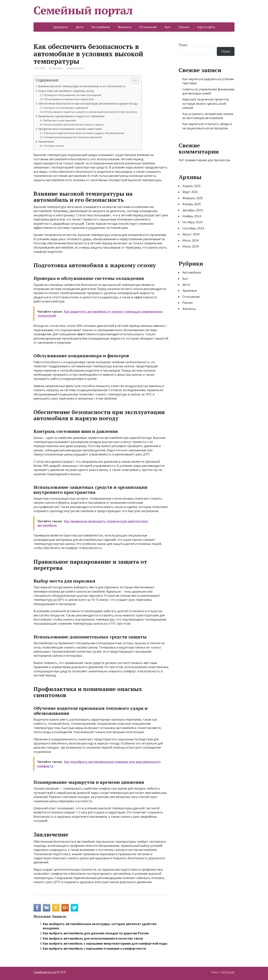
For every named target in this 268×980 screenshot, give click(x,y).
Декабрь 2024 (192, 210)
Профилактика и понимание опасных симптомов (70, 129)
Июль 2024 (190, 240)
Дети (79, 27)
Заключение (46, 142)
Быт (168, 27)
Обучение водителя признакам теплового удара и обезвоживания (84, 133)
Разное (184, 27)
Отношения (148, 27)
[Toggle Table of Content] (133, 81)
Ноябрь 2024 (192, 216)
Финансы (125, 27)
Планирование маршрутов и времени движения (73, 137)
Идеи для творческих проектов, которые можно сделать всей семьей (206, 104)
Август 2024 (191, 234)
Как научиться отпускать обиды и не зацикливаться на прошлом (207, 126)
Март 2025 (190, 192)
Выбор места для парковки (60, 120)
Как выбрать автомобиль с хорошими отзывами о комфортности (94, 949)
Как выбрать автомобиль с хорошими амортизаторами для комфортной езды (105, 943)
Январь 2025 (192, 204)
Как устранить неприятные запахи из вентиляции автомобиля (208, 116)
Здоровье (60, 27)
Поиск (183, 45)
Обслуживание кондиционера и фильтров (69, 99)
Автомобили (101, 27)
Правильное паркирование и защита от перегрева (71, 116)
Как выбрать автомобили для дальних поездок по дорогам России (96, 933)
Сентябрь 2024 (193, 228)
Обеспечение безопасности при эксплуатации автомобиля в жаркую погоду (88, 104)
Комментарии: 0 (75, 68)
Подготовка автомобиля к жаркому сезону (66, 91)
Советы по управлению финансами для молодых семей (208, 91)
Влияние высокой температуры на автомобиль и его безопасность (82, 86)
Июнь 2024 (190, 246)
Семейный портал (83, 10)
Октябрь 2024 (192, 222)
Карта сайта (206, 27)
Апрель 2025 (192, 186)
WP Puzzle (228, 972)
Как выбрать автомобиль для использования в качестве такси (93, 938)
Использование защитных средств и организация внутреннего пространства (90, 112)
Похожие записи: (54, 146)
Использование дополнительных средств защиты (74, 124)
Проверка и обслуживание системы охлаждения (73, 95)
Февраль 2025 (193, 198)
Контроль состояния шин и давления (66, 108)
